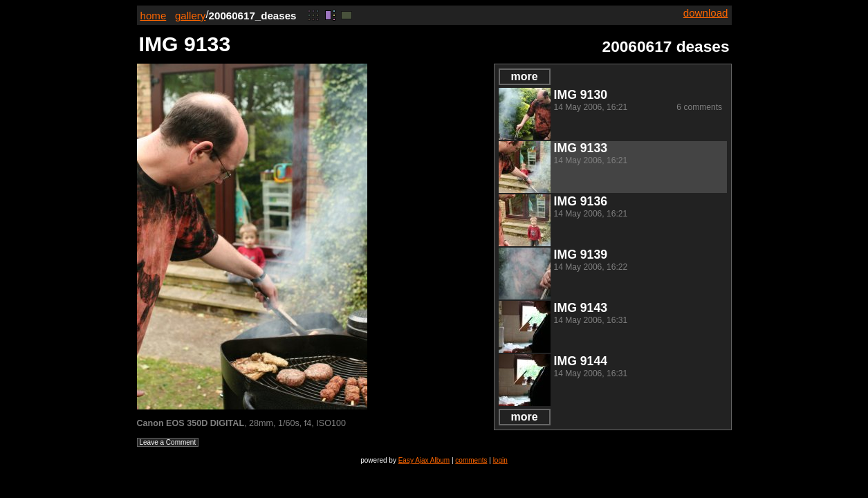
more (524, 76)
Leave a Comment (168, 442)
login (500, 460)
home (154, 16)
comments (471, 460)
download (706, 13)
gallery (191, 16)
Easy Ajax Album (424, 460)
